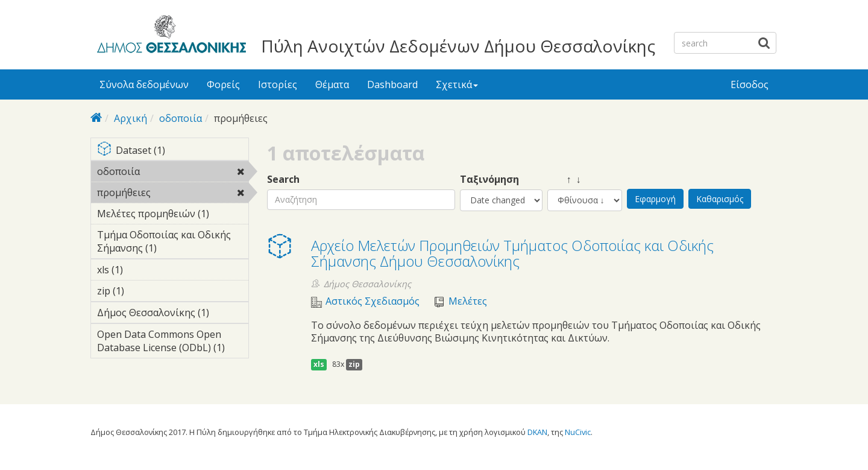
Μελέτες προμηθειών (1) (173, 215)
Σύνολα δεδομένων (144, 84)
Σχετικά (457, 84)
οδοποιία (181, 118)
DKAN (537, 432)
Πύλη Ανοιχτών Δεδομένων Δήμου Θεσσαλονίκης (458, 46)
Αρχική (131, 118)
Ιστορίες (278, 84)
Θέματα (332, 84)
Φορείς (223, 84)
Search (283, 179)
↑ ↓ (564, 179)
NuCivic (578, 432)
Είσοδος (750, 84)
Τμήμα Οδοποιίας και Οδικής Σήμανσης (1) (173, 243)
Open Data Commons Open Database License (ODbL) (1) (173, 343)
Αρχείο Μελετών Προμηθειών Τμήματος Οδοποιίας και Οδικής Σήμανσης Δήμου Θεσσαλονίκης (512, 253)
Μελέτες (468, 301)
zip (354, 364)
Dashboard (392, 84)
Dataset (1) (173, 151)
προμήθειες (173, 194)
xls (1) (142, 270)
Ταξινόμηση (489, 179)
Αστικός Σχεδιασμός (373, 301)
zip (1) (143, 291)
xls (319, 364)
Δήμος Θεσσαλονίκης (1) (173, 314)
